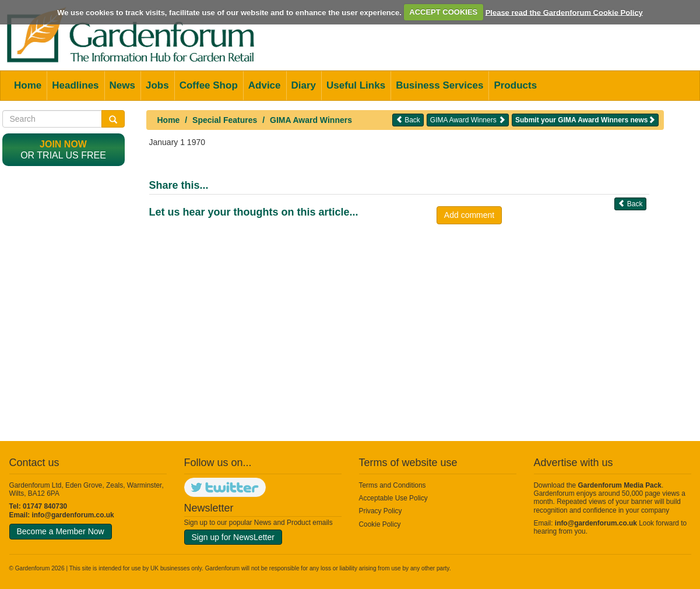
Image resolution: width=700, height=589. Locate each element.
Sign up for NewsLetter (233, 537)
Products (515, 85)
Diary (304, 85)
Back (408, 120)
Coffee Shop (209, 85)
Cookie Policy (380, 524)
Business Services (439, 85)
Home (28, 85)
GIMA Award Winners (311, 120)
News (122, 85)
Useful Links (356, 85)
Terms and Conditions (393, 485)
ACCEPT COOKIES (443, 12)
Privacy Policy (381, 511)
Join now (63, 144)
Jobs (157, 85)
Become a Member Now (61, 531)
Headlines (75, 85)
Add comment (469, 215)
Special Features (225, 120)
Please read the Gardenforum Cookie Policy (564, 12)
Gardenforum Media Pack (620, 485)
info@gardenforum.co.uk (73, 515)
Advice (265, 85)
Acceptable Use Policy (393, 498)
